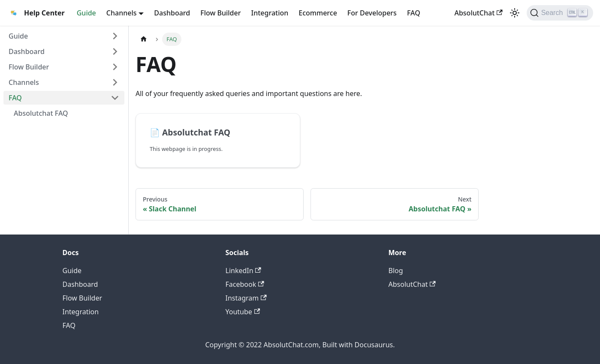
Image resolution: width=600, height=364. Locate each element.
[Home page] (144, 39)
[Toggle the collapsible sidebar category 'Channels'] (115, 82)
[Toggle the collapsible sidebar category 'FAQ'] (115, 98)
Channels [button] (122, 13)
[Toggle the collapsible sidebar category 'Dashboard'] (115, 51)
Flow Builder (220, 13)
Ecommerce (318, 13)
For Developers (372, 13)
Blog (396, 271)
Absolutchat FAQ (41, 113)
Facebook (245, 284)
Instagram (246, 298)
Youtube (243, 312)
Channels (24, 82)
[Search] (560, 13)
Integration (270, 13)
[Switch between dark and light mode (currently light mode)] (515, 13)
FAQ (414, 13)
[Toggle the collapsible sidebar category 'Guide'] (115, 36)
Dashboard (172, 13)
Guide (86, 13)
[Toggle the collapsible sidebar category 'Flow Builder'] (115, 67)
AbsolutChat (478, 13)
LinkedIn (243, 271)
